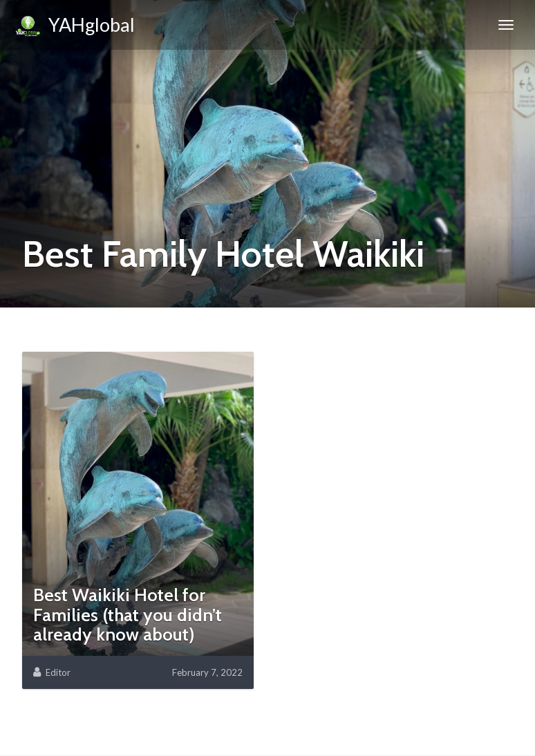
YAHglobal (74, 27)
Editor (58, 672)
